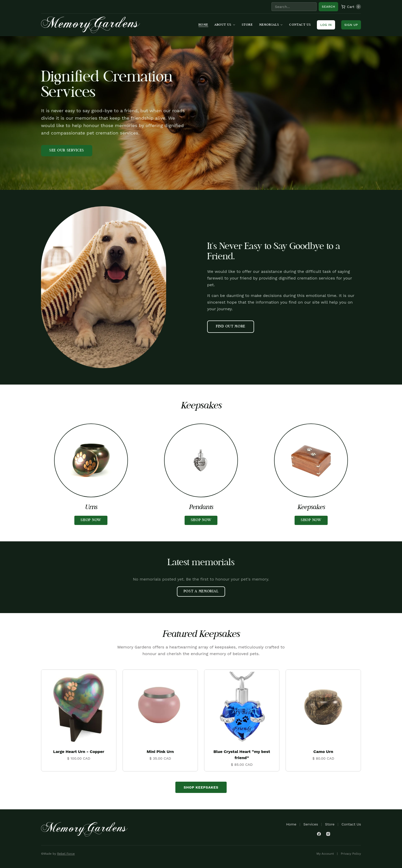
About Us (225, 25)
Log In (326, 25)
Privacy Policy (351, 854)
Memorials (271, 25)
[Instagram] (328, 834)
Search (328, 7)
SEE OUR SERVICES (67, 151)
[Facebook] (319, 834)
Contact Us (300, 25)
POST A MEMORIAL (201, 591)
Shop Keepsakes (201, 787)
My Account (325, 854)
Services (311, 824)
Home (203, 25)
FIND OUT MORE (231, 327)
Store (247, 25)
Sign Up (351, 25)
